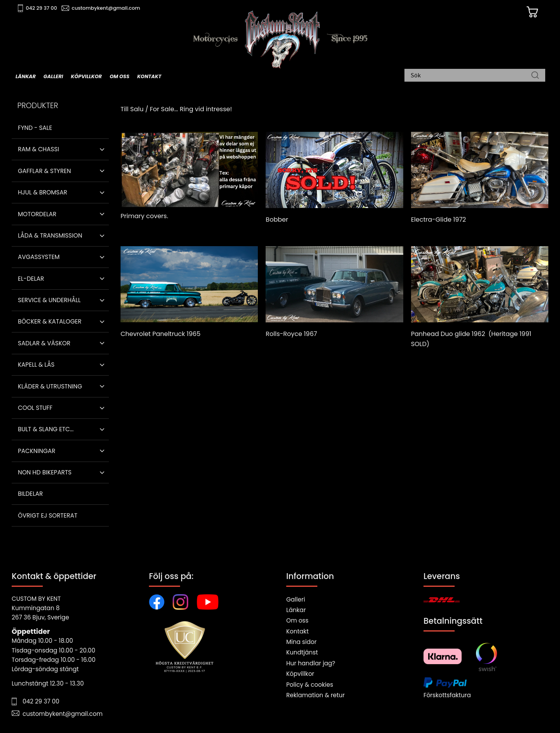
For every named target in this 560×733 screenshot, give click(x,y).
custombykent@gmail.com (106, 8)
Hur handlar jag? (311, 663)
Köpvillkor (300, 674)
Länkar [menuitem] (26, 76)
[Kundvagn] (532, 12)
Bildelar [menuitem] (30, 494)
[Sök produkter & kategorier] (471, 76)
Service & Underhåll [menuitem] (49, 300)
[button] (102, 149)
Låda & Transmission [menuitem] (50, 235)
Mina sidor (301, 642)
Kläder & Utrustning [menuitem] (50, 386)
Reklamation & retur (315, 695)
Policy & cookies (310, 685)
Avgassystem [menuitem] (39, 257)
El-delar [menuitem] (31, 279)
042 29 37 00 (41, 8)
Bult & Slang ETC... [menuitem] (46, 429)
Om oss (297, 620)
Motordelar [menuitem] (37, 214)
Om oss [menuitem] (120, 76)
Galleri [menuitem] (53, 76)
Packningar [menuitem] (37, 451)
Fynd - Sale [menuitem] (35, 128)
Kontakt (297, 631)
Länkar (296, 610)
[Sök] (535, 76)
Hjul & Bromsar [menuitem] (43, 192)
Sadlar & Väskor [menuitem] (44, 343)
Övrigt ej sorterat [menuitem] (48, 515)
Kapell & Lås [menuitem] (36, 365)
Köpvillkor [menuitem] (86, 76)
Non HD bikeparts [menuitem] (45, 472)
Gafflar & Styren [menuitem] (44, 171)
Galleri (296, 599)
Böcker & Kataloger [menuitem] (50, 321)
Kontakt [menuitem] (149, 76)
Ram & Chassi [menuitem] (38, 149)
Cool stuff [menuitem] (35, 408)
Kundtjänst (302, 652)
